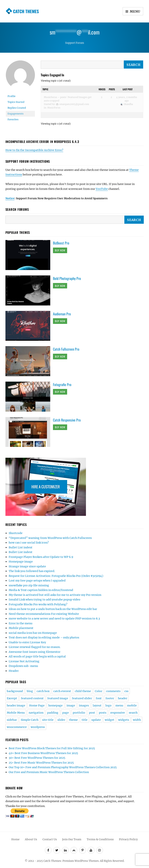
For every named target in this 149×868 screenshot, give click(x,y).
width (137, 720)
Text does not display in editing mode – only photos (44, 637)
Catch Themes (26, 11)
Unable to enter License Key (27, 642)
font (99, 698)
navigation (36, 713)
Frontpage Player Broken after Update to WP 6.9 (41, 557)
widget (110, 720)
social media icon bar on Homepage (33, 633)
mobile (132, 705)
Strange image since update (27, 566)
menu (119, 705)
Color (99, 691)
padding (53, 713)
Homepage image (21, 562)
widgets (124, 720)
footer (110, 698)
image (71, 705)
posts (103, 713)
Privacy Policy (128, 839)
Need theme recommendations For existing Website (44, 614)
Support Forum (75, 43)
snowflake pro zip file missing (29, 585)
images (84, 705)
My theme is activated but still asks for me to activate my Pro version (55, 595)
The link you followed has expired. (32, 571)
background (15, 691)
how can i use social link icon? (29, 543)
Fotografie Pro (62, 385)
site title (48, 720)
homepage (55, 705)
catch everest (62, 691)
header (123, 698)
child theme (83, 691)
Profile (12, 96)
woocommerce (17, 727)
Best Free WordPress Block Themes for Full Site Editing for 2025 (52, 748)
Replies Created (17, 108)
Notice (10, 198)
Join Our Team (72, 839)
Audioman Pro (62, 314)
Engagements (16, 114)
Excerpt (12, 698)
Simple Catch (30, 720)
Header (14, 671)
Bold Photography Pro (67, 278)
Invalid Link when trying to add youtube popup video (45, 600)
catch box (43, 691)
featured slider (82, 698)
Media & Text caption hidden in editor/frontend (41, 590)
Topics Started (16, 102)
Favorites (13, 119)
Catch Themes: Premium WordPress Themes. (71, 861)
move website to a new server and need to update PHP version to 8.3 (54, 619)
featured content (32, 698)
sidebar (12, 720)
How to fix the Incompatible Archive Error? (34, 150)
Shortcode (16, 533)
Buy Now (60, 250)
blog (30, 691)
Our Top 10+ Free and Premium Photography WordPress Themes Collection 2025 (63, 767)
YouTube (102, 189)
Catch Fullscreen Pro (66, 349)
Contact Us (50, 839)
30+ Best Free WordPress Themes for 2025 (37, 758)
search (133, 713)
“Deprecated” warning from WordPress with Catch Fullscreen (50, 538)
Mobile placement (21, 628)
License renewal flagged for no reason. (35, 647)
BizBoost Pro (61, 243)
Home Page (37, 705)
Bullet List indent (21, 547)
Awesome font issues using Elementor (35, 652)
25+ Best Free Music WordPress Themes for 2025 (41, 763)
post (92, 713)
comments (113, 691)
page (66, 713)
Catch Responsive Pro (67, 420)
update (96, 720)
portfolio (79, 713)
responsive (118, 713)
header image (16, 705)
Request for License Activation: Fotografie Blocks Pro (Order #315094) (56, 576)
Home (15, 839)
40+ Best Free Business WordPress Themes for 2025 (43, 753)
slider (61, 720)
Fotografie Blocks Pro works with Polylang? (38, 604)
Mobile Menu (16, 713)
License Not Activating (24, 661)
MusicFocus (54, 108)
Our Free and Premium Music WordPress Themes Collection (49, 772)
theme (73, 720)
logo (108, 705)
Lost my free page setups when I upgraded (37, 581)
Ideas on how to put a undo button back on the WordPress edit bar (53, 609)
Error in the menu (21, 623)
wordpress (38, 727)
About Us (31, 839)
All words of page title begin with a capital (37, 656)
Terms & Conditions (100, 839)
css (126, 691)
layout (97, 705)
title (85, 720)
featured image (58, 698)
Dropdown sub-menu (23, 666)
